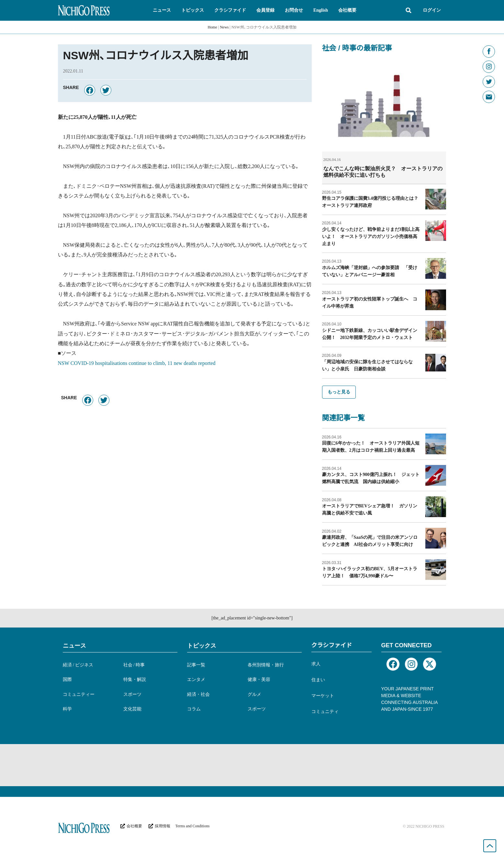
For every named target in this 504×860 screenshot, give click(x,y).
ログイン (432, 10)
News (224, 27)
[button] (162, 10)
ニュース (74, 645)
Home (212, 27)
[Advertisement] (252, 765)
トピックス (202, 645)
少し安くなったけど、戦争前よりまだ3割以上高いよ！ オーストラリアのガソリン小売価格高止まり (371, 236)
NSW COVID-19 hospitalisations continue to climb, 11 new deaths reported (137, 363)
